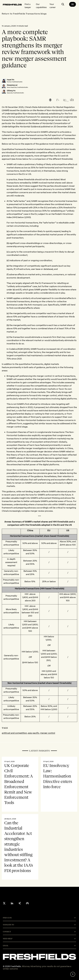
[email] (50, 100)
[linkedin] (64, 100)
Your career (53, 6)
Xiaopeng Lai (12, 85)
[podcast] (27, 903)
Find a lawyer (28, 6)
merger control (48, 733)
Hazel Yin (11, 80)
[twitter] (57, 100)
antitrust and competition (14, 733)
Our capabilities (41, 6)
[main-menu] (73, 4)
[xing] (20, 903)
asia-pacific (34, 733)
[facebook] (72, 100)
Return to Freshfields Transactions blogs (24, 14)
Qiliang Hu (11, 91)
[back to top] (73, 974)
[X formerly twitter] (4, 903)
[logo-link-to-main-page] (12, 5)
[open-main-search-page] (63, 5)
